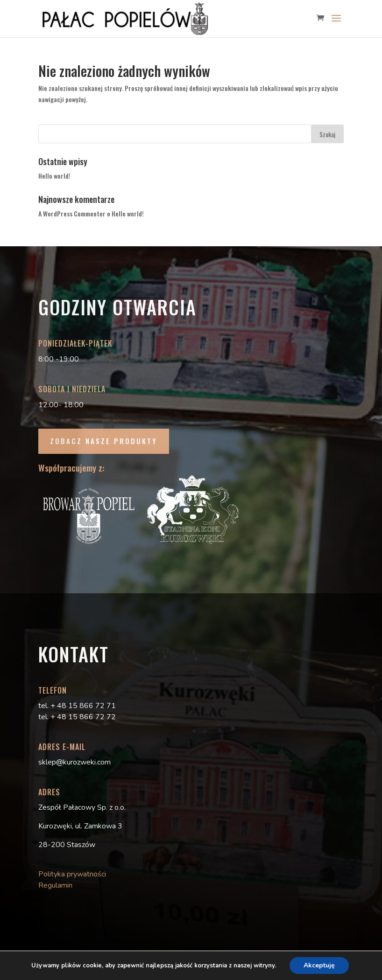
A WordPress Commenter (72, 213)
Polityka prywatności (72, 874)
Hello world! (54, 176)
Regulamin (55, 885)
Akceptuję (319, 965)
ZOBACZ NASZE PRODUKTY (104, 441)
